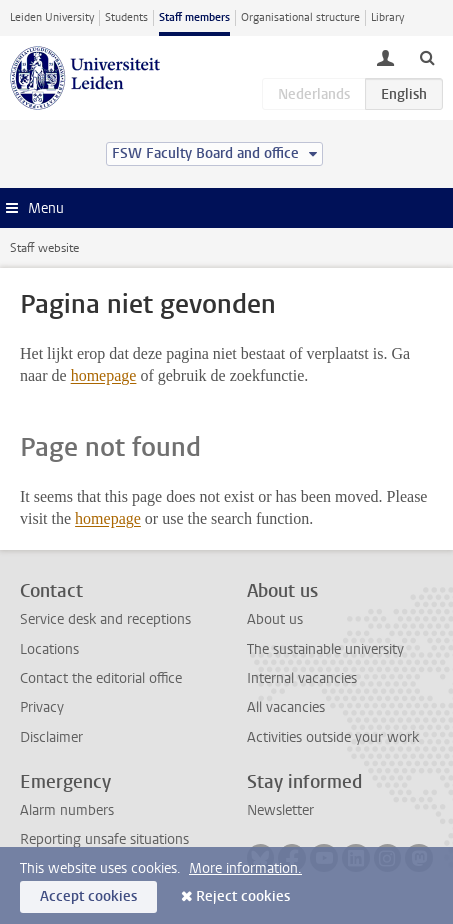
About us (275, 619)
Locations (49, 649)
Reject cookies (243, 896)
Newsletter (280, 810)
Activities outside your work (333, 737)
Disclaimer (51, 737)
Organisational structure (300, 17)
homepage (104, 375)
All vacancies (286, 707)
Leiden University (52, 17)
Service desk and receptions (105, 619)
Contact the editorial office (101, 678)
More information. (245, 868)
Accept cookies (88, 896)
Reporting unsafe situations (104, 839)
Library (387, 17)
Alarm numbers (67, 810)
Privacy (42, 707)
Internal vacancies (302, 678)
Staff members (194, 17)
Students (126, 17)
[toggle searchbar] (427, 57)
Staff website (44, 248)
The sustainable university (325, 649)
